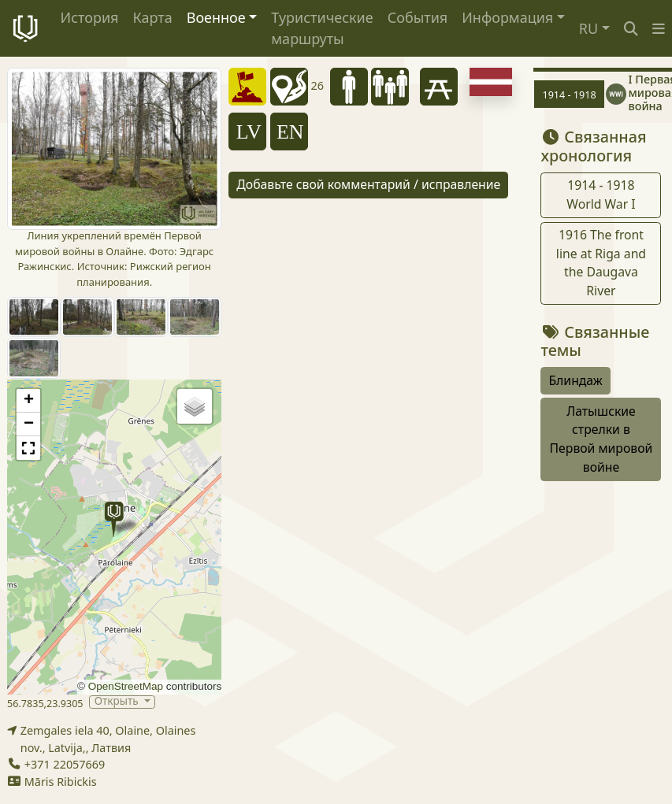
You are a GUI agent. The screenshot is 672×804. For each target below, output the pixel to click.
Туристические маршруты (322, 28)
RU (588, 28)
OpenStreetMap (126, 686)
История (90, 17)
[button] (659, 29)
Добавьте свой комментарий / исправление (368, 184)
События (418, 17)
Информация (507, 17)
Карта (152, 17)
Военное (216, 17)
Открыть (118, 702)
